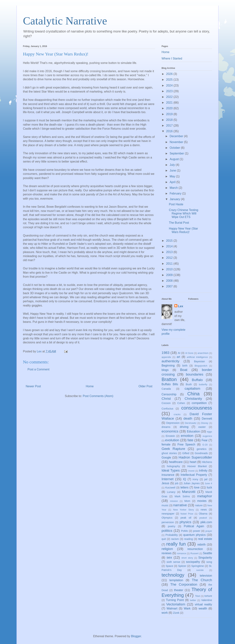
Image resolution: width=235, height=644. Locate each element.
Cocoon (166, 403)
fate (190, 440)
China (193, 394)
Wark (187, 608)
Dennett (207, 419)
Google (166, 458)
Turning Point (175, 600)
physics (185, 522)
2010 (170, 269)
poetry (172, 526)
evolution (172, 440)
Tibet (198, 596)
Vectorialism (176, 604)
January (175, 199)
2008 (170, 281)
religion (167, 549)
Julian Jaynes (191, 483)
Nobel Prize (187, 514)
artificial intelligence (197, 357)
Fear (205, 440)
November (177, 142)
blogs (165, 370)
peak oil (186, 518)
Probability (172, 535)
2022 (170, 97)
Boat (184, 370)
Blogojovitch (201, 366)
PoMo (185, 531)
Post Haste (176, 204)
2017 (170, 126)
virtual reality (203, 604)
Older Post (145, 386)
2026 (170, 74)
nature (199, 505)
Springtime (198, 566)
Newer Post (33, 386)
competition (199, 403)
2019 (170, 114)
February (176, 193)
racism (175, 539)
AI (179, 353)
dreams (166, 427)
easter (202, 427)
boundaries (195, 374)
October (175, 148)
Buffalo (197, 380)
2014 (170, 246)
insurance (168, 475)
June (173, 171)
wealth (203, 608)
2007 (170, 286)
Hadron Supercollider (195, 457)
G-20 (205, 445)
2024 (170, 85)
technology (173, 575)
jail (206, 479)
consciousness (197, 408)
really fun (176, 544)
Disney (205, 423)
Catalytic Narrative (65, 21)
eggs (209, 432)
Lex (181, 306)
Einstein (170, 436)
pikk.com (206, 522)
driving (184, 427)
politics (167, 531)
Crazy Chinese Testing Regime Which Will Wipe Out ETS (184, 213)
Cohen (181, 403)
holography (173, 466)
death (188, 418)
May (173, 176)
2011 (170, 264)
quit (164, 539)
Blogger (136, 636)
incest (191, 471)
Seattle (207, 553)
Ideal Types (171, 470)
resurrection (195, 549)
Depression (173, 423)
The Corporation (184, 584)
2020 (170, 108)
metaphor (205, 496)
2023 (170, 91)
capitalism (192, 388)
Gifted (186, 453)
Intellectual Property (194, 475)
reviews (167, 553)
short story (187, 558)
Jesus (165, 483)
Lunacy (171, 492)
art (178, 357)
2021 (170, 103)
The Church (202, 580)
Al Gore (189, 353)
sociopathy (193, 562)
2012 (170, 258)
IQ (185, 479)
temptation (176, 580)
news (204, 510)
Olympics (167, 518)
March (174, 188)
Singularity (205, 558)
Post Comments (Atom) (98, 396)
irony (195, 479)
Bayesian (199, 361)
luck (209, 487)
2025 (170, 80)
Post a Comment (38, 369)
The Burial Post (179, 223)
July (173, 165)
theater (179, 590)
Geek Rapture (173, 449)
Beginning (168, 366)
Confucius (167, 409)
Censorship (169, 394)
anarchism (203, 353)
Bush (189, 384)
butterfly (203, 384)
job (177, 483)
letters (185, 487)
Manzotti (189, 492)
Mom (187, 501)
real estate (205, 539)
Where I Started (172, 58)
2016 (170, 131)
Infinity (203, 471)
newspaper (168, 514)
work (165, 613)
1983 (166, 353)
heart (193, 462)
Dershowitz (191, 423)
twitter (193, 600)
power (197, 531)
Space (169, 566)
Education (193, 431)
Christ (166, 399)
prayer (209, 531)
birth (185, 366)
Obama (203, 514)
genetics (202, 449)
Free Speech (186, 444)
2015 (170, 241)
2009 (170, 275)
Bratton (169, 379)
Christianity (193, 399)
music (165, 505)
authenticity (170, 361)
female (166, 444)
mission (174, 501)
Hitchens (207, 462)
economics (170, 431)
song (209, 562)
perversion (168, 522)
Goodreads (201, 453)
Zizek (176, 613)
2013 (170, 252)
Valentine (207, 600)
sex (169, 557)
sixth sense (173, 562)
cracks (177, 414)
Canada (166, 389)
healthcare (176, 462)
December (177, 136)
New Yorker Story (184, 510)
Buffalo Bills (170, 384)
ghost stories (169, 453)
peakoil (203, 518)
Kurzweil (170, 488)
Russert (194, 553)
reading (188, 539)
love (197, 487)
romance (182, 553)
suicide (200, 570)
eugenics (207, 436)
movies (202, 501)
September (177, 153)
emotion (187, 436)
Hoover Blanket (197, 466)
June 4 (208, 483)
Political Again (194, 526)
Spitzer (182, 566)
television (206, 576)
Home (90, 386)
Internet (168, 479)
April (173, 182)
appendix (166, 357)
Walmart (172, 608)
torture (208, 596)
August (175, 159)
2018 (170, 120)
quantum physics (194, 535)
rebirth (201, 545)
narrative (180, 505)
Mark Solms (182, 496)
